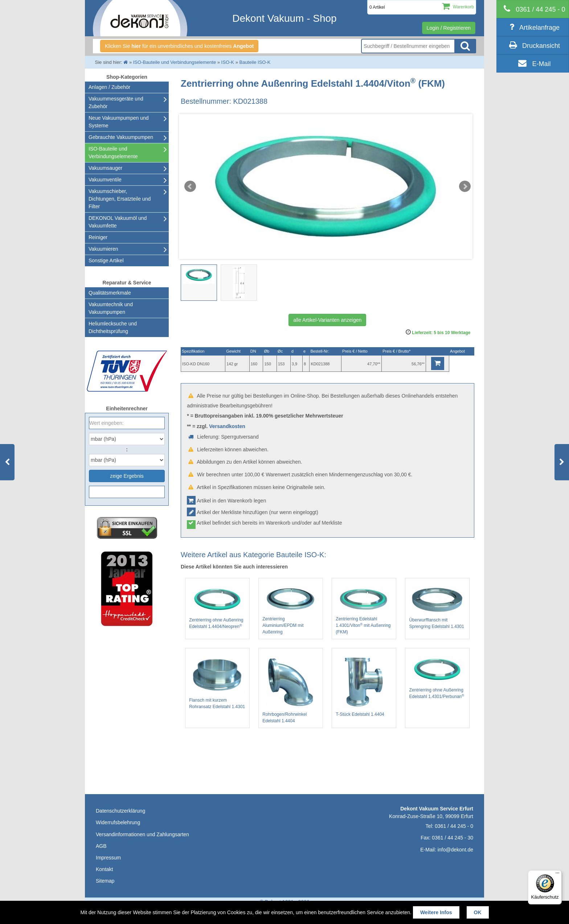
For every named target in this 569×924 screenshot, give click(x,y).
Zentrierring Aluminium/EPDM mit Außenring (291, 610)
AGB (101, 846)
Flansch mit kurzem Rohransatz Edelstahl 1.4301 (217, 682)
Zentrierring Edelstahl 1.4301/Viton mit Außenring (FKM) (364, 610)
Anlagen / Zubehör (109, 87)
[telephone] (533, 9)
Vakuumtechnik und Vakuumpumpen (111, 308)
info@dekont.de (455, 850)
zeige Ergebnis (127, 476)
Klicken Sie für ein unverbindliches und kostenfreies (179, 46)
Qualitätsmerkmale (110, 293)
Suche (465, 46)
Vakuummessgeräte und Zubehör (116, 102)
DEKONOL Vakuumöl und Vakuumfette (118, 222)
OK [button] (478, 912)
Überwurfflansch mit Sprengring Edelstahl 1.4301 (437, 607)
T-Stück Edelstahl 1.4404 (364, 686)
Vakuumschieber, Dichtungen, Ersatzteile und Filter (120, 199)
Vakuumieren (103, 249)
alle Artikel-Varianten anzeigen (327, 320)
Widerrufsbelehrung (118, 822)
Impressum (108, 858)
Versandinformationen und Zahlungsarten (142, 834)
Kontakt (104, 869)
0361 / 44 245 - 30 (453, 838)
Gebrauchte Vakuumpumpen (121, 137)
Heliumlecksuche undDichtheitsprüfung (113, 327)
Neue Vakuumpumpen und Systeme (119, 122)
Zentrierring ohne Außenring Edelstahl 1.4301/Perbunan (437, 677)
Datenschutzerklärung (120, 811)
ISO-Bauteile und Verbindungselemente (113, 153)
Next (465, 186)
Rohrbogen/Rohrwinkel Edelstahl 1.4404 (291, 689)
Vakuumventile (105, 180)
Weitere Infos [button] (436, 912)
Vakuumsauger (105, 168)
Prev (190, 186)
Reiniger (98, 237)
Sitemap (105, 881)
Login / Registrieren (449, 28)
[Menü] (557, 875)
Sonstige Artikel (106, 260)
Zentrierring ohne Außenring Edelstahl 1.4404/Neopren (217, 607)
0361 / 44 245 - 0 (454, 826)
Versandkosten (227, 426)
